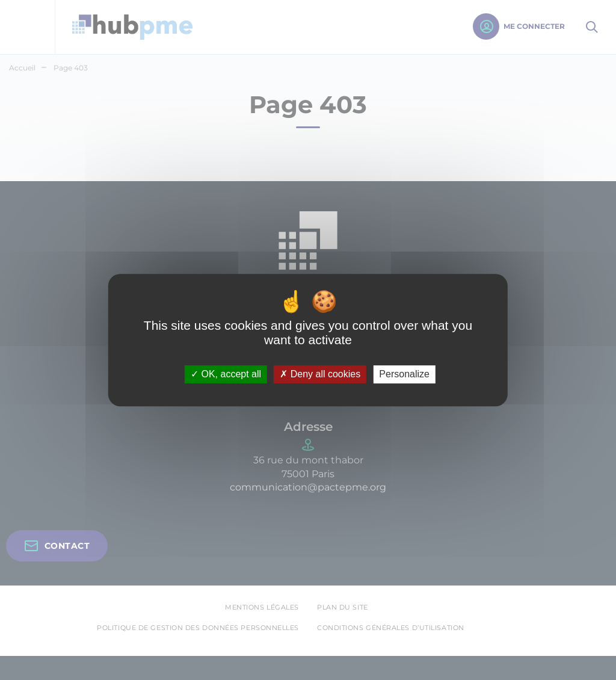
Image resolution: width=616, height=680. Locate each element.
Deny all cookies (320, 375)
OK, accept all (226, 375)
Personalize (404, 375)
